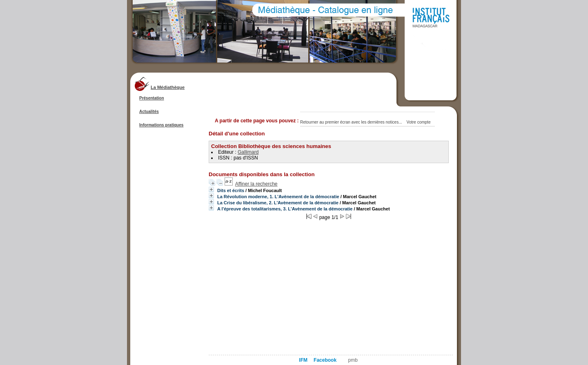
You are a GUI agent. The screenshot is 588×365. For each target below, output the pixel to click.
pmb (353, 360)
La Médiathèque (168, 87)
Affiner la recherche (256, 184)
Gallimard (248, 152)
